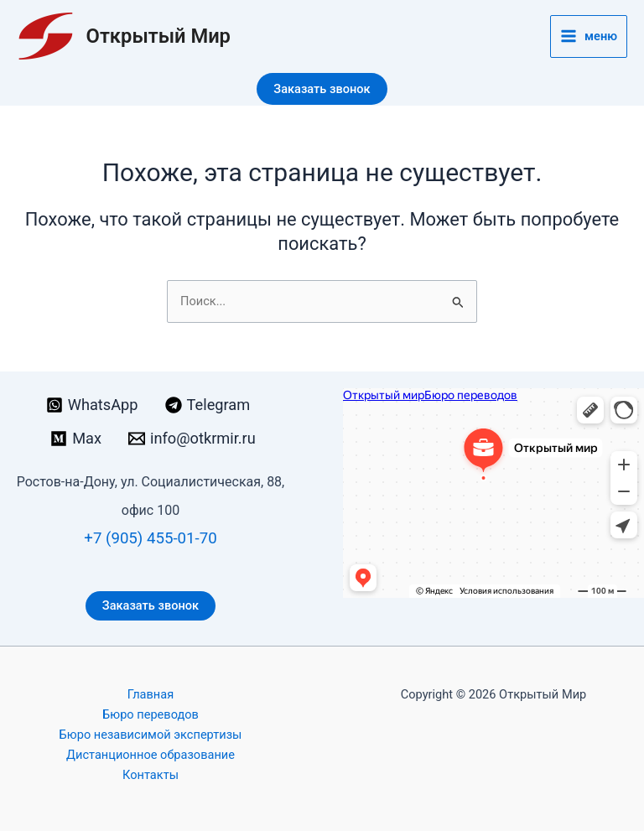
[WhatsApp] (92, 405)
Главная (151, 694)
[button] (322, 89)
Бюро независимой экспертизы (151, 735)
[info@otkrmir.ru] (192, 439)
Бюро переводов (151, 714)
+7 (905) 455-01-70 (150, 538)
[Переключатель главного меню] (589, 36)
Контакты (151, 775)
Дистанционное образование (151, 755)
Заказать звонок (151, 605)
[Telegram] (208, 405)
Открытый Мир (158, 36)
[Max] (76, 439)
